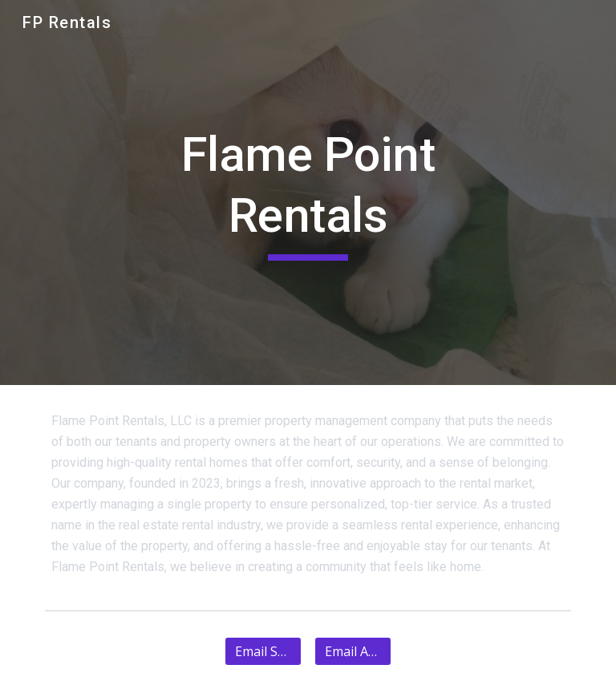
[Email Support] (263, 651)
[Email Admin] (353, 651)
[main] (308, 192)
